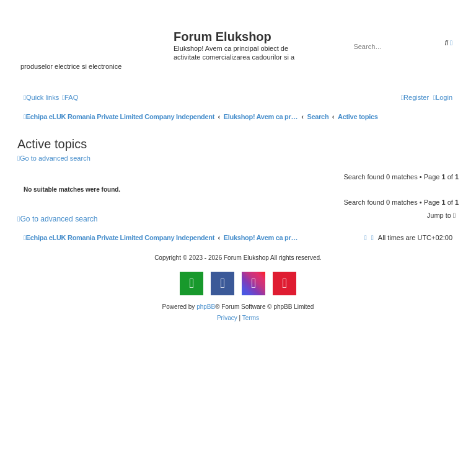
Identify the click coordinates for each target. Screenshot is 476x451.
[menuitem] (70, 97)
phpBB (206, 307)
